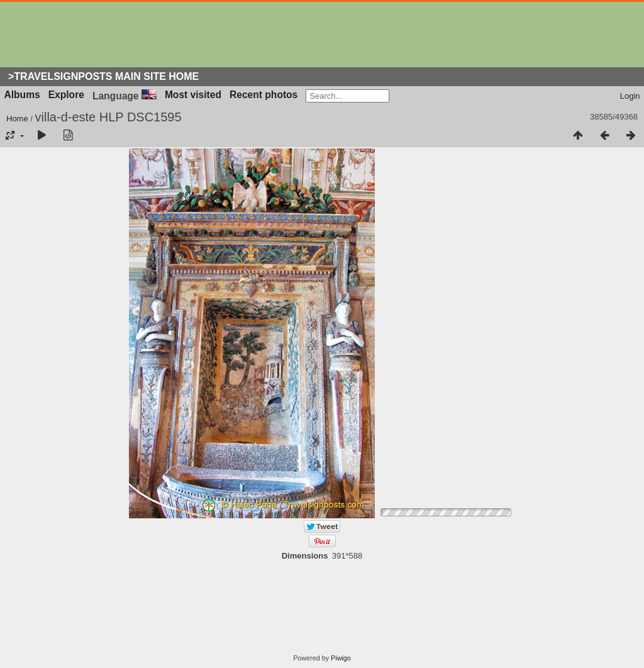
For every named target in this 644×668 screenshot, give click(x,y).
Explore (66, 95)
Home (17, 119)
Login (630, 96)
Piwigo (341, 658)
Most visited (193, 95)
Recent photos (264, 95)
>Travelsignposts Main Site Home (103, 76)
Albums (22, 95)
